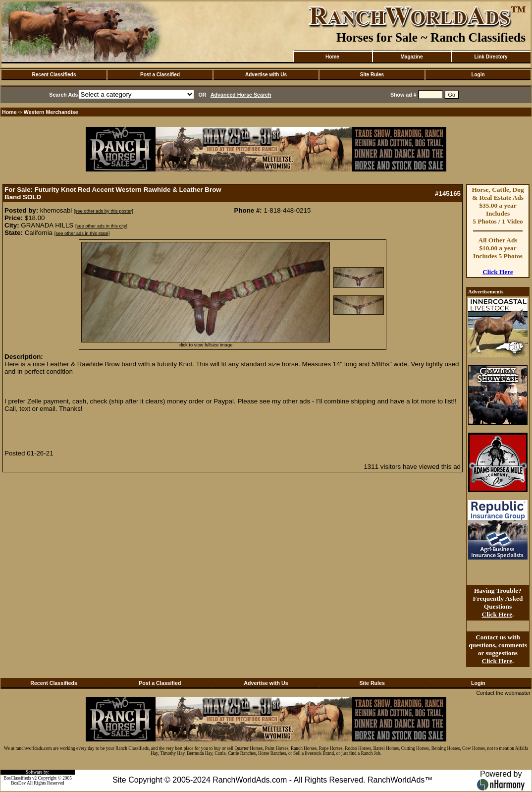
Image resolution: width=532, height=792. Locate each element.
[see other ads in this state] (82, 233)
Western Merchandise (51, 112)
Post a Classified (160, 75)
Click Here (498, 272)
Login (478, 75)
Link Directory (491, 57)
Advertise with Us (266, 75)
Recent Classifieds (54, 75)
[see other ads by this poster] (104, 211)
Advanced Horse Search (241, 95)
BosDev (18, 783)
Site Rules (372, 75)
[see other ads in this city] (101, 226)
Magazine (411, 57)
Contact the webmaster (503, 693)
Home (332, 57)
